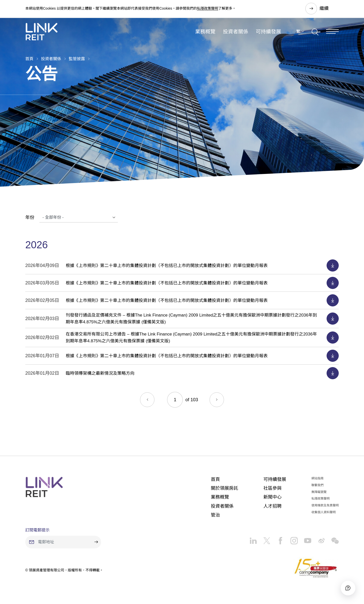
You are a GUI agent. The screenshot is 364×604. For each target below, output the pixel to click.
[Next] (217, 400)
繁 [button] (298, 34)
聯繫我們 (317, 485)
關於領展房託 (224, 488)
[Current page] (175, 400)
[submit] (96, 542)
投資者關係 (236, 34)
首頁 (29, 59)
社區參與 (272, 488)
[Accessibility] (346, 586)
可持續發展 (268, 34)
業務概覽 (205, 34)
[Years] (79, 217)
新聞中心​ (272, 497)
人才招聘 (272, 506)
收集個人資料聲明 (324, 512)
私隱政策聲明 (208, 9)
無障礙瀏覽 (319, 492)
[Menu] (332, 34)
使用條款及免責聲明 (325, 505)
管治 (215, 515)
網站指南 (317, 478)
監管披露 (77, 59)
